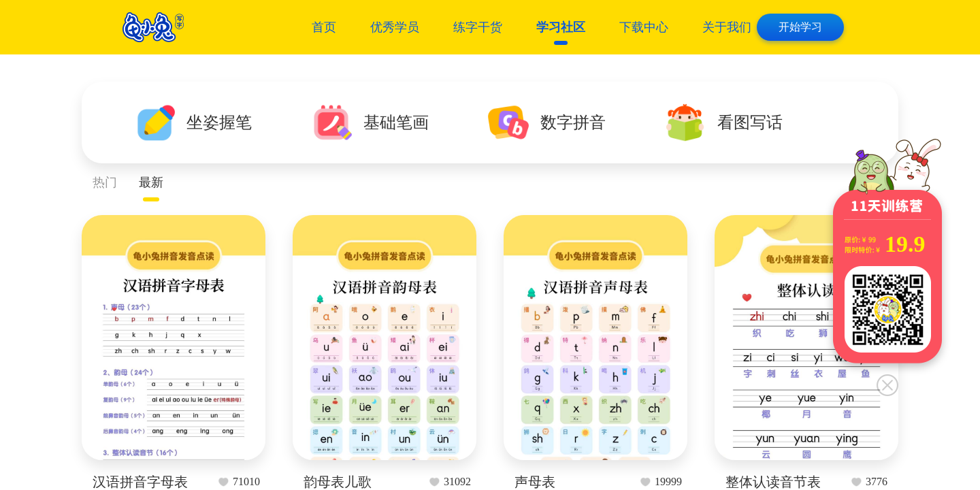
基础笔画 (396, 122)
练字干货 (478, 27)
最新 (151, 182)
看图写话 (750, 122)
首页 (324, 27)
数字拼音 (573, 122)
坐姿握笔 (219, 122)
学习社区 (561, 27)
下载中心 (644, 27)
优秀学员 (395, 27)
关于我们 (727, 27)
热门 (105, 182)
